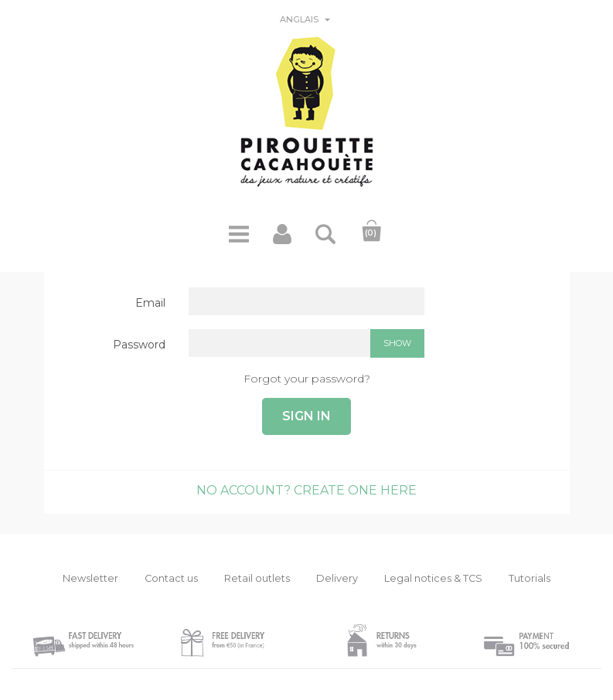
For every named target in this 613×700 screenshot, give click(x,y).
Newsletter (90, 578)
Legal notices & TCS (433, 578)
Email (150, 303)
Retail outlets (257, 578)
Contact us (171, 578)
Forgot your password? (307, 379)
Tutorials (530, 578)
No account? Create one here (306, 490)
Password (139, 345)
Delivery (337, 578)
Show (397, 343)
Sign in (306, 416)
